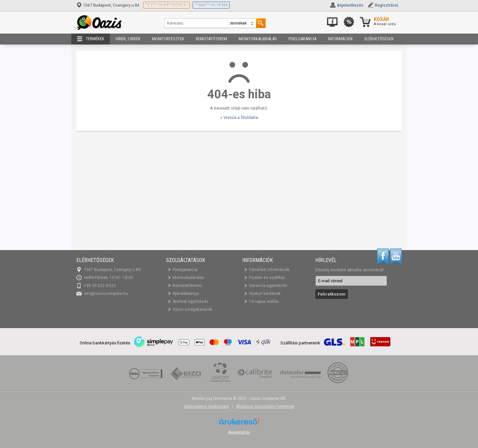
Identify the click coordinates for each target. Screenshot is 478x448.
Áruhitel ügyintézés (191, 302)
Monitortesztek (168, 39)
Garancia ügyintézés (268, 286)
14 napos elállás (264, 302)
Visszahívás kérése (211, 5)
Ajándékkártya (186, 294)
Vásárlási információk (269, 270)
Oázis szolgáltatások (192, 310)
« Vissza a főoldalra (239, 117)
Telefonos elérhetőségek (166, 5)
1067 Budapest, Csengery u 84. (109, 5)
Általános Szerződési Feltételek (265, 406)
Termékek (91, 39)
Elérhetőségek (379, 39)
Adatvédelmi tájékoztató (206, 406)
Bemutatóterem (211, 39)
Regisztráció (387, 5)
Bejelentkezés (350, 5)
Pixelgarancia (302, 39)
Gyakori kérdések (265, 294)
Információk (340, 39)
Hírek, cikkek (128, 39)
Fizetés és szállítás (267, 278)
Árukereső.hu (239, 432)
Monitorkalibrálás (258, 39)
